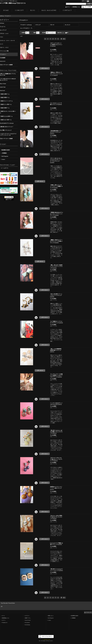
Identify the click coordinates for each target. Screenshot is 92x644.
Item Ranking (28, 625)
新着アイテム (28, 618)
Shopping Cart (5, 622)
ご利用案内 (4, 153)
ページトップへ (89, 612)
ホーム (3, 616)
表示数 (23, 33)
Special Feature (28, 620)
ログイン (68, 7)
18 (61, 39)
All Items (2, 23)
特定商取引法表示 (6, 150)
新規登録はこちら (76, 7)
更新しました (51, 616)
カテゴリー (27, 616)
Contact (3, 159)
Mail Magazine (5, 156)
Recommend (27, 622)
